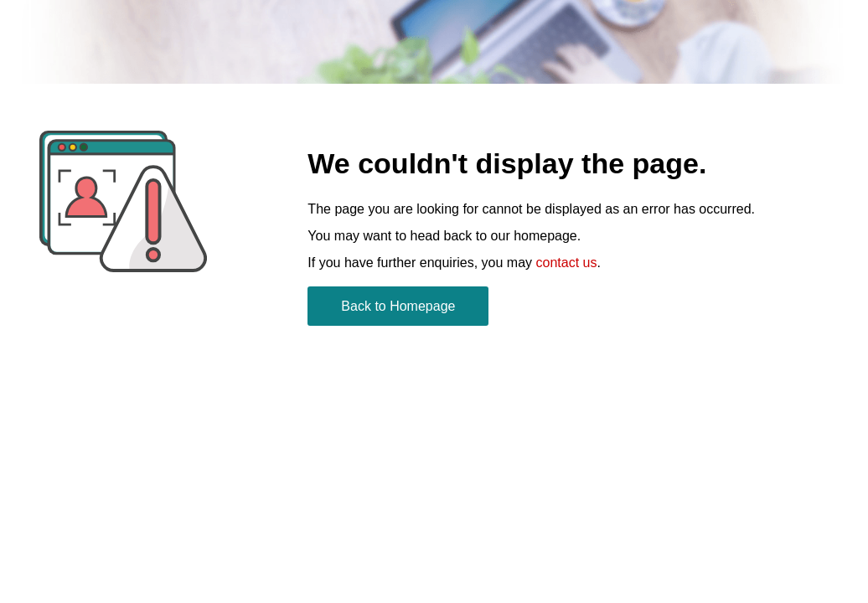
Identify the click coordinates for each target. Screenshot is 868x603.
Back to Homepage (398, 306)
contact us (567, 263)
